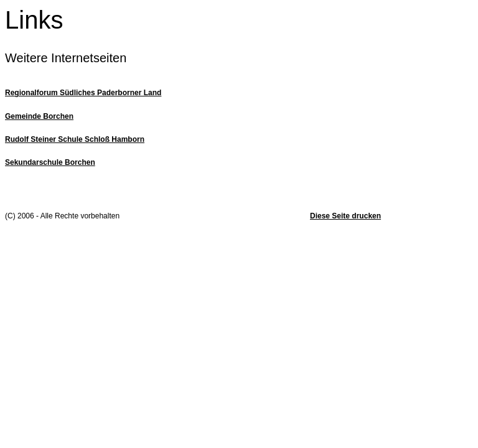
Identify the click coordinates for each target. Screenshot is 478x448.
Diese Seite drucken (345, 216)
